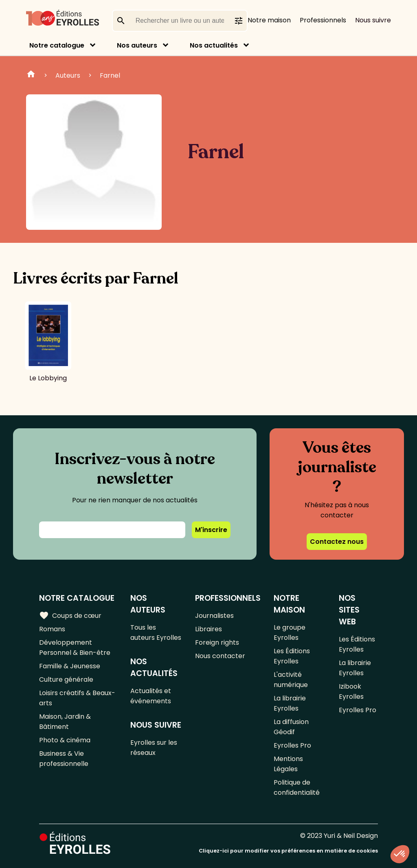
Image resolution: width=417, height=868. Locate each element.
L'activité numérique (291, 680)
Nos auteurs (137, 45)
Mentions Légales (288, 764)
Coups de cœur (70, 615)
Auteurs (68, 75)
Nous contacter (220, 656)
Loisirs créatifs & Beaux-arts (77, 698)
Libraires (208, 629)
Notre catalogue (57, 45)
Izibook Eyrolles (351, 691)
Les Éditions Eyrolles (292, 656)
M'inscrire (211, 530)
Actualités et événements (151, 696)
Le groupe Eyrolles (290, 632)
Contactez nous (337, 542)
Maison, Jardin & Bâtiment (65, 722)
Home (31, 75)
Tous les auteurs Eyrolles (156, 632)
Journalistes (214, 616)
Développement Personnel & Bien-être (75, 648)
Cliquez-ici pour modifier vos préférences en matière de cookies (288, 851)
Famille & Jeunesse (70, 666)
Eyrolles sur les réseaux (154, 748)
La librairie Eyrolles (290, 703)
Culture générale (66, 679)
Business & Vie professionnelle (64, 759)
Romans (52, 629)
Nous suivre (373, 20)
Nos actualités (214, 45)
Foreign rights (217, 642)
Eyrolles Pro (292, 745)
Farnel (110, 75)
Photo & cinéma (65, 740)
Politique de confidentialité (297, 787)
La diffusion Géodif (291, 727)
